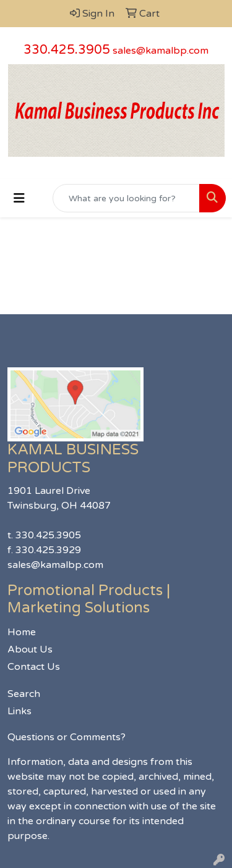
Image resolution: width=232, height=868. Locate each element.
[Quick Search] (126, 198)
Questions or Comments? (67, 737)
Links (19, 711)
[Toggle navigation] (19, 198)
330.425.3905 (67, 50)
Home (22, 632)
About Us (30, 649)
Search (24, 694)
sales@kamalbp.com (161, 51)
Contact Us (34, 667)
